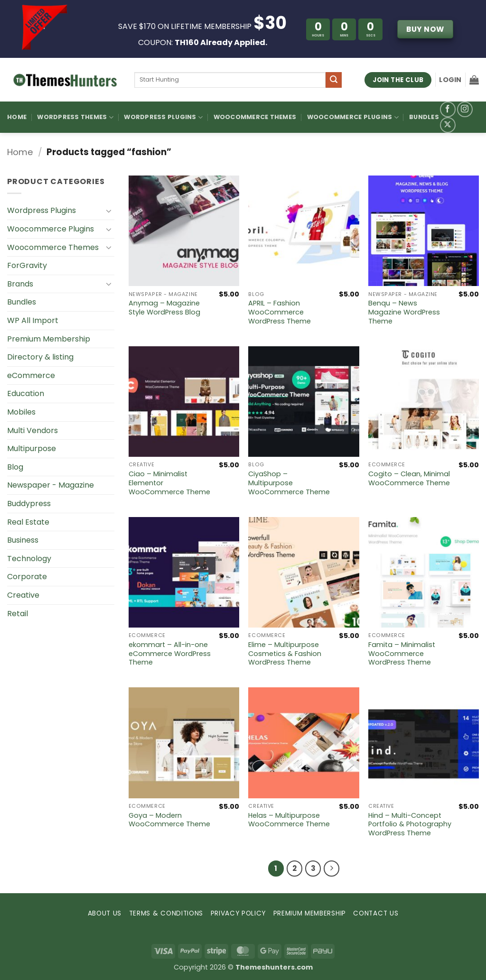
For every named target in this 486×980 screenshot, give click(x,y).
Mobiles (21, 412)
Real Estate (28, 522)
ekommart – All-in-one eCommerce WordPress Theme (170, 654)
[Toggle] (109, 211)
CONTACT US (376, 913)
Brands (20, 284)
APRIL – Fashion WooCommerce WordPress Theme (280, 312)
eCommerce (31, 375)
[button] (450, 80)
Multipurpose (32, 448)
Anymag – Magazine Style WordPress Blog (164, 308)
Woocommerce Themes (255, 117)
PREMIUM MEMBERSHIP (310, 913)
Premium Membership (49, 339)
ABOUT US (105, 913)
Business (23, 540)
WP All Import (33, 320)
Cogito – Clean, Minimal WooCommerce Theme (409, 478)
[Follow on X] (448, 125)
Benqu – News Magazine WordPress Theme (404, 312)
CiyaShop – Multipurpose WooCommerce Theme (289, 483)
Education (26, 393)
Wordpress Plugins (42, 210)
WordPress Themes (75, 117)
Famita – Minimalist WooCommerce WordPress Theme (402, 654)
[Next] (332, 869)
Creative (23, 595)
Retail (18, 614)
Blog (15, 467)
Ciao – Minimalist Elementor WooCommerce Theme (169, 483)
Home (17, 117)
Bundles (424, 117)
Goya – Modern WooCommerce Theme (169, 820)
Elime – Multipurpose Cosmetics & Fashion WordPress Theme (285, 654)
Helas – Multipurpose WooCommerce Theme (289, 820)
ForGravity (27, 265)
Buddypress (29, 504)
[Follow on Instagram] (465, 109)
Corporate (27, 577)
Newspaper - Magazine (51, 485)
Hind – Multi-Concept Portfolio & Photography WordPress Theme (410, 824)
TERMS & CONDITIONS (166, 913)
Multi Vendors (33, 430)
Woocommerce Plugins (353, 117)
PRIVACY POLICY (238, 913)
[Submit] (334, 80)
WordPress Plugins (163, 117)
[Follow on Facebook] (448, 109)
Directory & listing (40, 357)
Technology (29, 559)
